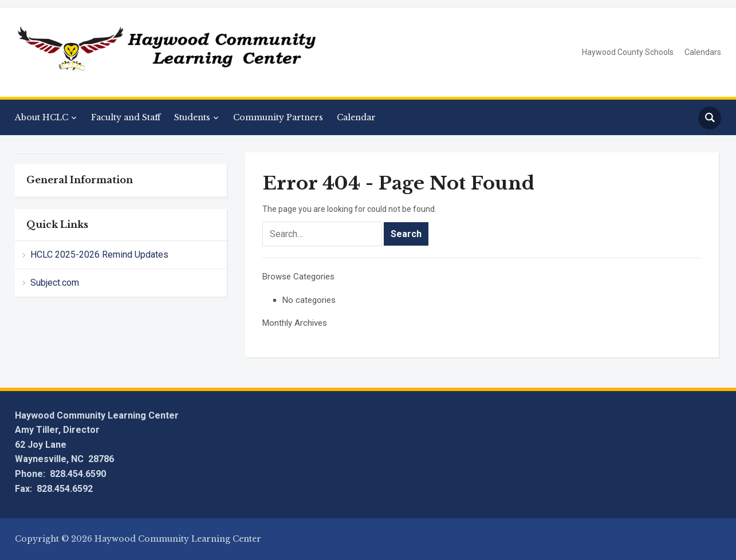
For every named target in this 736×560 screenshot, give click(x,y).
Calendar (356, 117)
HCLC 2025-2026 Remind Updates (99, 255)
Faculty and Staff (126, 117)
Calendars (703, 52)
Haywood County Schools (628, 52)
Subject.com (55, 283)
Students (192, 117)
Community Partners (278, 117)
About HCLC (42, 117)
